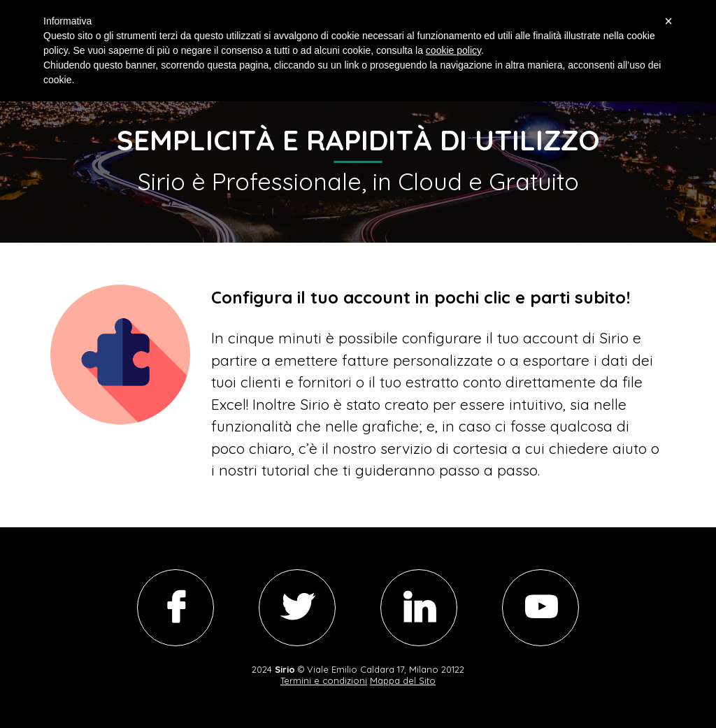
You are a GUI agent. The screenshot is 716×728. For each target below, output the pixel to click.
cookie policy (453, 50)
